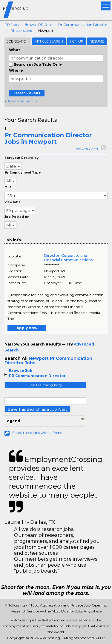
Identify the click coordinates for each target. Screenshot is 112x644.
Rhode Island (21, 31)
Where (16, 70)
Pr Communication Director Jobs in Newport (48, 138)
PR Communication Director (37, 376)
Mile (8, 187)
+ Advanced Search (21, 101)
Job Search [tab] (18, 41)
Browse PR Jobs (38, 25)
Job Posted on (17, 217)
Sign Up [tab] (76, 41)
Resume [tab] (97, 41)
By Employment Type (23, 172)
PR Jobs (11, 25)
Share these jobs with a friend (37, 433)
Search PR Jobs (27, 93)
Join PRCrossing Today (45, 385)
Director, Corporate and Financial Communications (68, 258)
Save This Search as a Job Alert (37, 409)
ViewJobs (12, 202)
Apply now (27, 328)
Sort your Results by (22, 158)
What (14, 50)
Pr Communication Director (83, 25)
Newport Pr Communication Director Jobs (48, 361)
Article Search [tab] (49, 41)
